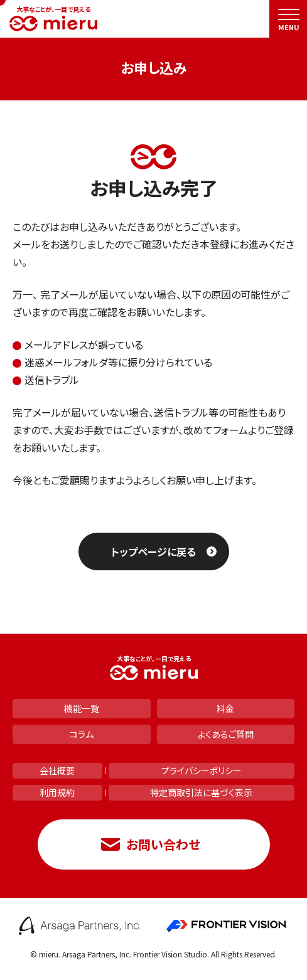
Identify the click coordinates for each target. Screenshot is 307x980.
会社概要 (57, 770)
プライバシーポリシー (202, 770)
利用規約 (57, 792)
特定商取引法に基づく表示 (201, 792)
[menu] (288, 19)
